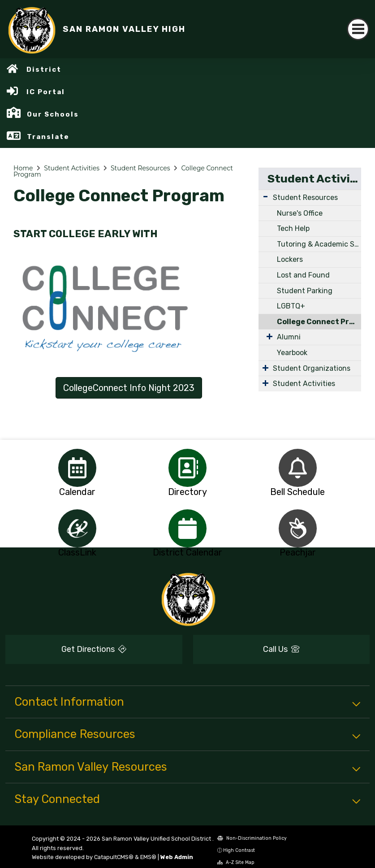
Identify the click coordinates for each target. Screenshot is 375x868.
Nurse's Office (300, 213)
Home (23, 168)
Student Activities (72, 168)
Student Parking (305, 291)
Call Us (281, 649)
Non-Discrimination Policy (252, 838)
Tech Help (293, 228)
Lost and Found (303, 275)
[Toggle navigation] (358, 29)
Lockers (290, 259)
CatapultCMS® (114, 857)
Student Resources (140, 168)
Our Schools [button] (53, 114)
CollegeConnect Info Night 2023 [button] (129, 388)
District (44, 69)
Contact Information (69, 702)
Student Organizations (312, 368)
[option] (78, 468)
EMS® (148, 857)
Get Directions (94, 649)
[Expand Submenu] (265, 197)
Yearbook (292, 353)
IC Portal (46, 92)
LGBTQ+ (291, 306)
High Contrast (239, 850)
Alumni (289, 337)
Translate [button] (48, 137)
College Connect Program (319, 322)
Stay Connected (57, 799)
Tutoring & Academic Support (319, 244)
